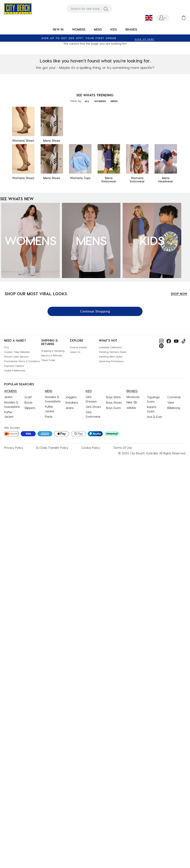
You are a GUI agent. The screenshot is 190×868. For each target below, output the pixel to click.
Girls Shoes (93, 407)
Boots (28, 402)
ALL (87, 101)
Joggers (71, 397)
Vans (171, 402)
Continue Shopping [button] (95, 311)
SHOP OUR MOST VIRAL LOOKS (36, 294)
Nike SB (132, 402)
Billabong (174, 408)
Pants (49, 416)
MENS (114, 101)
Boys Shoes (114, 402)
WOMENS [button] (79, 29)
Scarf (28, 397)
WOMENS (100, 101)
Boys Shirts (113, 397)
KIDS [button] (114, 29)
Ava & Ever (155, 417)
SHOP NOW (179, 294)
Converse (174, 397)
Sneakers (72, 402)
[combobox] (90, 9)
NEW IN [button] (58, 29)
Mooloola (133, 397)
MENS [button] (98, 29)
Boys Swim (114, 408)
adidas (131, 408)
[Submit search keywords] (106, 9)
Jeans (8, 397)
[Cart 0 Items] (184, 18)
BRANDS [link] (131, 29)
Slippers (30, 408)
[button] (163, 18)
